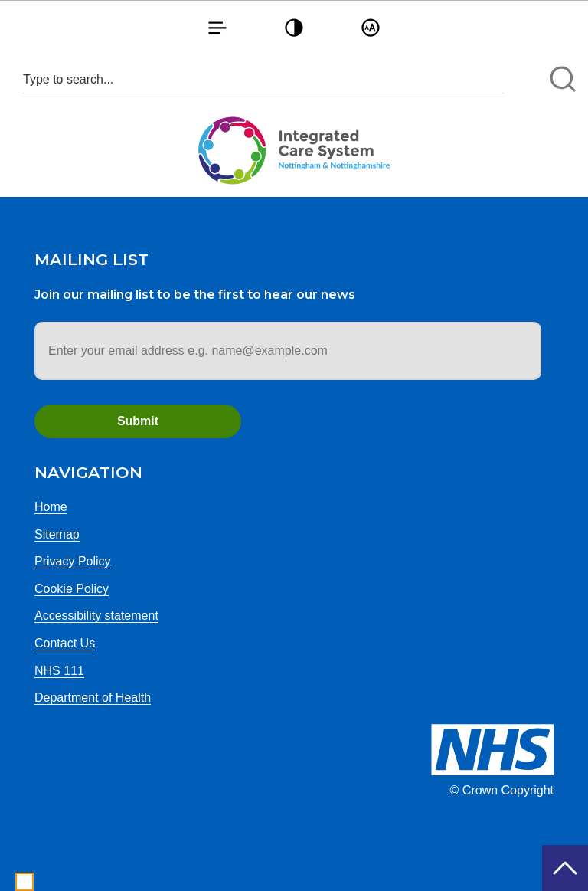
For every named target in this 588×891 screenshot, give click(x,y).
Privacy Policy (73, 561)
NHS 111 (59, 671)
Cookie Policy (72, 589)
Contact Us (65, 643)
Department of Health (93, 698)
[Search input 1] (263, 79)
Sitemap (57, 534)
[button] (217, 27)
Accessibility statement (96, 616)
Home (51, 507)
